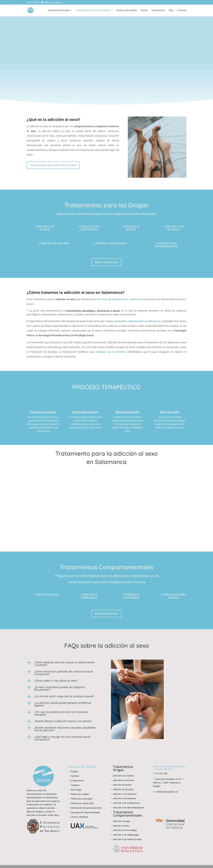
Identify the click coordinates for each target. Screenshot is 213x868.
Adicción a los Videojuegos (126, 835)
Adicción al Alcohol (122, 785)
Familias (75, 776)
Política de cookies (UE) (82, 803)
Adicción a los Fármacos (125, 794)
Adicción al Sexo (121, 826)
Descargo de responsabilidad (85, 812)
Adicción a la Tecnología (125, 830)
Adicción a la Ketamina (124, 798)
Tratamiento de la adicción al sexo (53, 165)
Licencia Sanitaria (80, 817)
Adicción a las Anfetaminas (126, 803)
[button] (64, 664)
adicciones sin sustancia (40, 804)
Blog (171, 10)
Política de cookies (80, 794)
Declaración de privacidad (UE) (86, 808)
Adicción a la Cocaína (124, 776)
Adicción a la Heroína (124, 780)
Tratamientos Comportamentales (93, 10)
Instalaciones (158, 10)
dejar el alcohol (47, 808)
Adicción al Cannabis (123, 789)
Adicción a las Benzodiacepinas (129, 808)
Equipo (144, 10)
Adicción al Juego (121, 821)
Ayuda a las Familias (127, 10)
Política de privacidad (82, 799)
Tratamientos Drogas (59, 10)
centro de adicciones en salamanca (121, 299)
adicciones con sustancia (48, 801)
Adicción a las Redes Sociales (127, 839)
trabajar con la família (110, 352)
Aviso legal (76, 790)
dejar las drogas (35, 812)
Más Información (106, 262)
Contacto (182, 10)
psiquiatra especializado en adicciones (137, 321)
